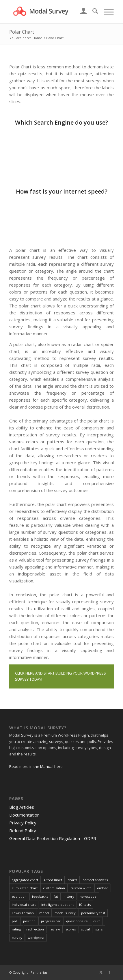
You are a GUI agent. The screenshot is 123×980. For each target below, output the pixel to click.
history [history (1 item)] (69, 896)
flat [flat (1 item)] (56, 896)
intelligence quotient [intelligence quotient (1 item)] (57, 905)
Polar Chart (22, 32)
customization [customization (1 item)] (54, 888)
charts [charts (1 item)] (72, 880)
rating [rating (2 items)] (16, 929)
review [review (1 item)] (55, 929)
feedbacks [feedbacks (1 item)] (40, 896)
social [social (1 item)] (85, 929)
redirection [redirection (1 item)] (35, 929)
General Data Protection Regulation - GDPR (53, 838)
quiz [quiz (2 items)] (97, 921)
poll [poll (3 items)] (15, 921)
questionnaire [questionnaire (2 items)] (77, 921)
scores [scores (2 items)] (71, 929)
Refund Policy (23, 830)
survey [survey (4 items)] (17, 938)
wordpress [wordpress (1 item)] (36, 938)
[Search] (92, 12)
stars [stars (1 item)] (99, 929)
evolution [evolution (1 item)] (19, 896)
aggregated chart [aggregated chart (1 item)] (25, 880)
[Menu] (106, 12)
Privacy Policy (23, 823)
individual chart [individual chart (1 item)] (24, 905)
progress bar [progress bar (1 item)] (51, 921)
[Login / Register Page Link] (81, 12)
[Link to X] (101, 972)
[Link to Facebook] (109, 972)
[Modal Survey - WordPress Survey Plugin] (51, 12)
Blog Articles (22, 807)
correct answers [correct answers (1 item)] (95, 880)
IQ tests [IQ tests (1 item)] (85, 905)
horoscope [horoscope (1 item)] (88, 896)
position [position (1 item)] (29, 921)
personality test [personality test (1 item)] (93, 913)
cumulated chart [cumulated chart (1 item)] (25, 888)
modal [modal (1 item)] (44, 913)
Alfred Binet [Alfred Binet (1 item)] (53, 880)
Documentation (24, 815)
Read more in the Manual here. (36, 766)
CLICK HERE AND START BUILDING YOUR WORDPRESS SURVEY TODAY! (60, 676)
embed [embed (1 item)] (103, 888)
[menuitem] (81, 12)
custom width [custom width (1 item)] (81, 888)
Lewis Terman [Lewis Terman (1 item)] (23, 913)
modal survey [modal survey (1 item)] (65, 913)
